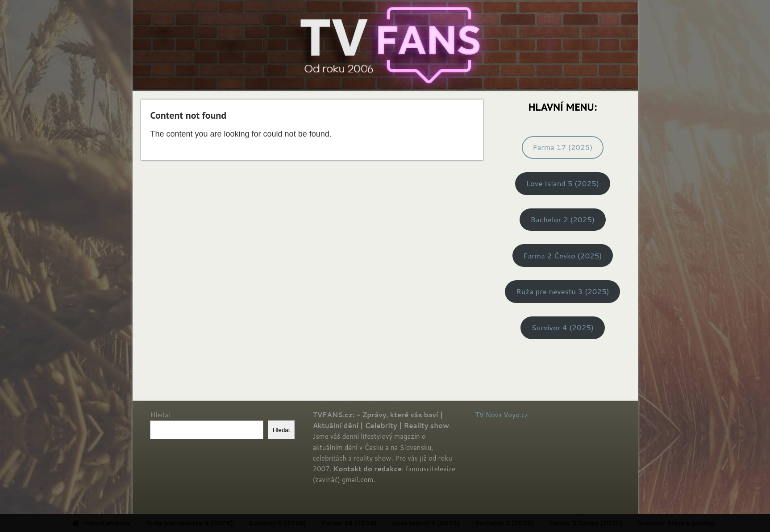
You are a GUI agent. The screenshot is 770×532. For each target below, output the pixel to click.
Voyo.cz (516, 415)
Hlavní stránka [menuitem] (131, 523)
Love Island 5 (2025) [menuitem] (456, 523)
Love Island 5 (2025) (563, 183)
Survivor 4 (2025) (563, 327)
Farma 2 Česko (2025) (562, 256)
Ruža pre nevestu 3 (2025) (563, 291)
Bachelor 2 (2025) (562, 219)
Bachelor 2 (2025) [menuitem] (535, 523)
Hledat (160, 415)
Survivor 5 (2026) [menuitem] (307, 523)
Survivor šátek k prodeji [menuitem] (706, 523)
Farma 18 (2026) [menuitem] (379, 523)
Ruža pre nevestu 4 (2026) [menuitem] (219, 523)
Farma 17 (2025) (562, 147)
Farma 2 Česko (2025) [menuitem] (616, 523)
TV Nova (489, 415)
